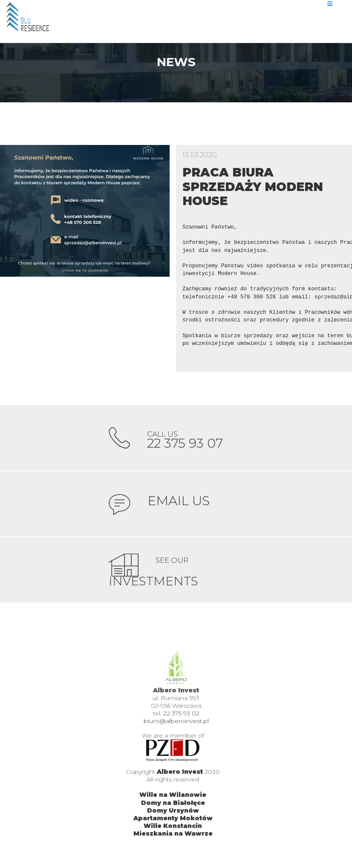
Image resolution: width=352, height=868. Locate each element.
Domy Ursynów (173, 819)
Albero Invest (180, 781)
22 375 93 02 (181, 723)
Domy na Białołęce (173, 812)
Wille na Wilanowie (173, 804)
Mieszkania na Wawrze (173, 843)
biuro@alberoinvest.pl (176, 730)
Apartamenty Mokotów (173, 827)
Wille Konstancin (173, 835)
